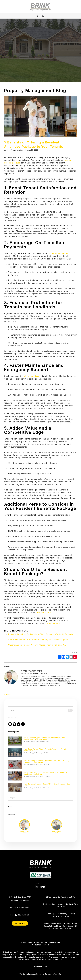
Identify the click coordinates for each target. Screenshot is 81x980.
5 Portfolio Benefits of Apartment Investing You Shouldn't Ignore (38, 640)
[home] (40, 6)
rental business (44, 613)
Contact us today (53, 623)
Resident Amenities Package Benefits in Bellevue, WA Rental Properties (41, 634)
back (8, 694)
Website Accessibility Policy (49, 959)
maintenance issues (31, 376)
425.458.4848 (23, 908)
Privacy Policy (40, 967)
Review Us (20, 923)
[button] (10, 724)
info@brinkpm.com (28, 959)
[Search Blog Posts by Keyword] (38, 710)
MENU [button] (40, 16)
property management (58, 253)
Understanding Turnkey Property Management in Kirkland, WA (37, 645)
